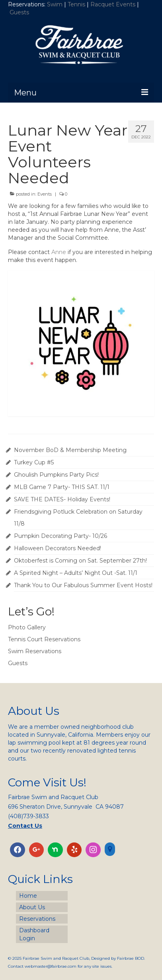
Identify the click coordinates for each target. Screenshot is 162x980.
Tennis (76, 4)
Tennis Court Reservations (44, 639)
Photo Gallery (27, 627)
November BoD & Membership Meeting (70, 450)
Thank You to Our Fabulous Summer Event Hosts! (83, 585)
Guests (20, 12)
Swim (56, 4)
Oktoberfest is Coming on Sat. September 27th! (80, 561)
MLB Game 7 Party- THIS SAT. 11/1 (62, 487)
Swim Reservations (35, 651)
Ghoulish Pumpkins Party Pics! (56, 475)
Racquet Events (113, 4)
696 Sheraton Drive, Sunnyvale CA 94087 (66, 807)
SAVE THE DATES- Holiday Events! (62, 499)
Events (45, 194)
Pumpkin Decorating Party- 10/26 (61, 536)
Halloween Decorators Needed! (58, 548)
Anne (59, 252)
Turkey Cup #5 (34, 462)
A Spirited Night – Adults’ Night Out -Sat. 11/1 (76, 573)
